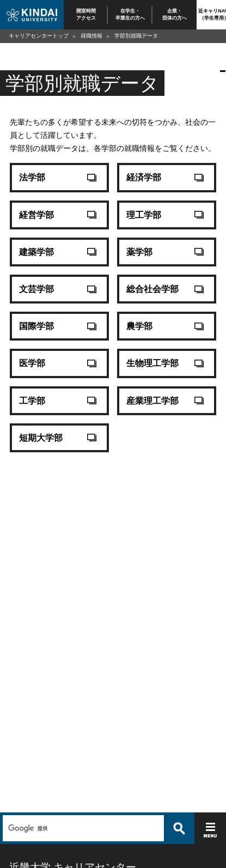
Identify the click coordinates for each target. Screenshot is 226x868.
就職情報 (91, 36)
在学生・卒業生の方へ (130, 14)
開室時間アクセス (86, 14)
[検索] (82, 828)
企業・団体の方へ (175, 14)
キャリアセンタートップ (39, 36)
